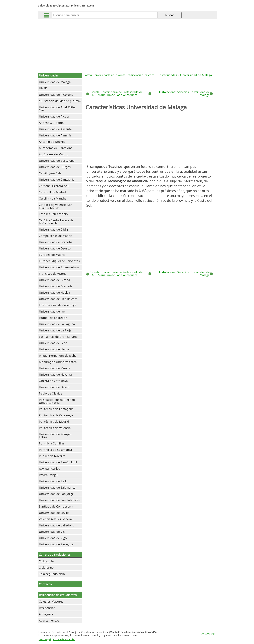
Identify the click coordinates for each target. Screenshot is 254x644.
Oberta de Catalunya (53, 381)
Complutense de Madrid (56, 236)
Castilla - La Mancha (53, 198)
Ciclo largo (46, 568)
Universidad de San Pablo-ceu (60, 500)
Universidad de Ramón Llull (58, 462)
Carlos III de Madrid (52, 192)
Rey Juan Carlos (49, 469)
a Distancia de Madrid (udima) (60, 101)
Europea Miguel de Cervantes (59, 261)
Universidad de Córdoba (56, 242)
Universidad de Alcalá (54, 116)
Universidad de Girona (54, 280)
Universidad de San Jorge (56, 494)
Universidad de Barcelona (57, 161)
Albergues (46, 614)
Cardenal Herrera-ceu (54, 186)
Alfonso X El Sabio (51, 123)
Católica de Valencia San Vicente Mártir (56, 206)
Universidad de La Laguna (57, 324)
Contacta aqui (208, 634)
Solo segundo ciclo (52, 574)
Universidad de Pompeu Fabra (56, 436)
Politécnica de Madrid (54, 422)
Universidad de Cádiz (53, 229)
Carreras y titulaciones (55, 555)
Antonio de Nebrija (52, 142)
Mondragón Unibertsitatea (58, 362)
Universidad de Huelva (54, 292)
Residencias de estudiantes (58, 595)
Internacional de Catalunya (58, 305)
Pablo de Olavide (51, 393)
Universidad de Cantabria (57, 179)
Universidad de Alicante (55, 129)
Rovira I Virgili (49, 475)
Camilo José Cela (50, 173)
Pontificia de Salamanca (55, 450)
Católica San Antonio (53, 214)
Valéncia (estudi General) (56, 519)
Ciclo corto (46, 561)
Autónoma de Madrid (54, 154)
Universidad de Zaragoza (56, 544)
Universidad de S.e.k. (53, 481)
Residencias (47, 608)
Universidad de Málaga (55, 82)
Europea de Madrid (52, 255)
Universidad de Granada (56, 286)
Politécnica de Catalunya (56, 415)
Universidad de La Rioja (55, 330)
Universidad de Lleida (54, 349)
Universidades (49, 75)
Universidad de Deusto (55, 248)
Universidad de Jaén (53, 311)
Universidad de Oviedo (55, 387)
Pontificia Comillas (52, 443)
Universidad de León (53, 343)
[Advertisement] (127, 44)
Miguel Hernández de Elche (58, 356)
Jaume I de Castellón (53, 318)
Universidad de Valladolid (57, 525)
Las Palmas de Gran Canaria (58, 337)
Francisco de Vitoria (53, 274)
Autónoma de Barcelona (56, 148)
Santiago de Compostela (56, 506)
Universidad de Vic (52, 532)
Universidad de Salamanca (57, 487)
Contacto (45, 584)
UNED (43, 88)
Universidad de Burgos (55, 167)
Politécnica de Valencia (55, 428)
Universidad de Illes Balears (58, 299)
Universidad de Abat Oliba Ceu (57, 109)
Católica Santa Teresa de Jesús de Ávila (56, 222)
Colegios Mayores (51, 601)
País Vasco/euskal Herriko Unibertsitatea (57, 401)
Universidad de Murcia (55, 368)
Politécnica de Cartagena (56, 409)
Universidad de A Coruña (56, 95)
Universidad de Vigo (53, 538)
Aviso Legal (45, 639)
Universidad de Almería (55, 135)
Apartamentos (49, 620)
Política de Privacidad (64, 639)
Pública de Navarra (52, 456)
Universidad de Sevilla (54, 513)
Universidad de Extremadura (59, 267)
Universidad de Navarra (55, 374)
